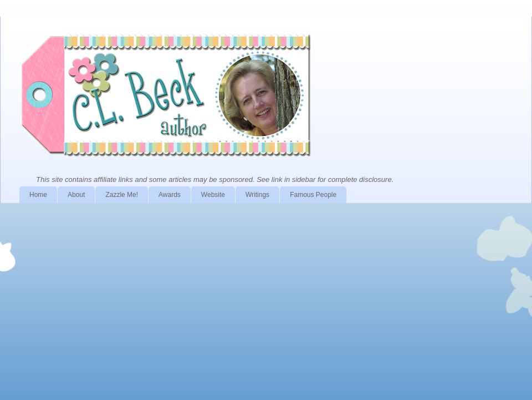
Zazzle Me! (122, 195)
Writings (257, 195)
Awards (170, 195)
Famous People (313, 195)
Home (38, 195)
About (76, 195)
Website (213, 195)
